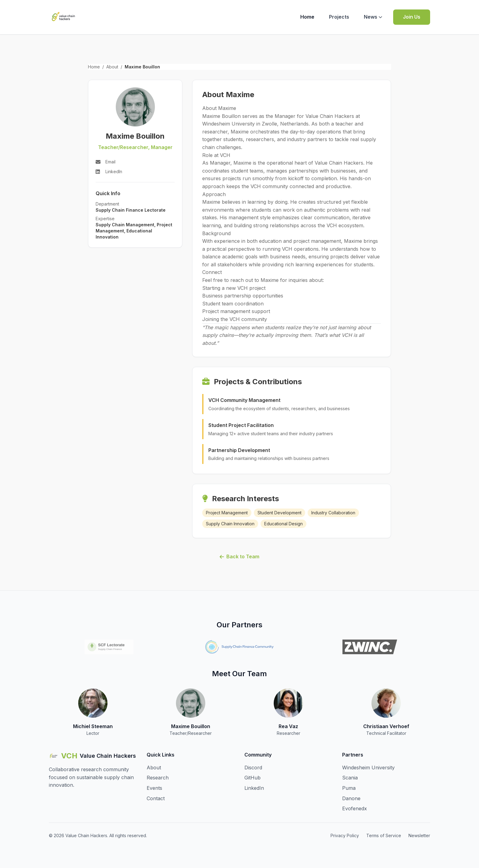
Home (307, 17)
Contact (156, 798)
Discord (253, 768)
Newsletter (419, 835)
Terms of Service (384, 835)
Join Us (412, 17)
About (112, 67)
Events (154, 788)
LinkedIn (254, 788)
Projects (339, 17)
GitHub (252, 778)
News (373, 17)
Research (158, 778)
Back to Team (239, 556)
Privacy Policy (345, 835)
